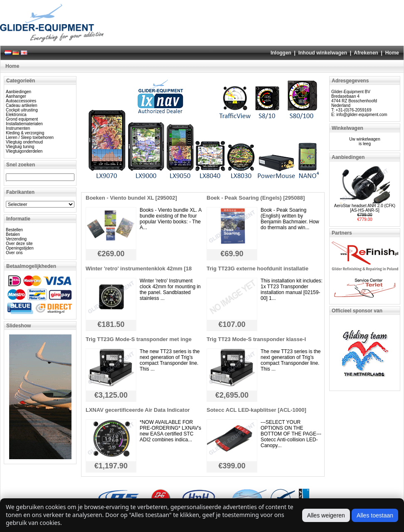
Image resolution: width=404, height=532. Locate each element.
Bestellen (14, 230)
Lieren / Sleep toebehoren (30, 137)
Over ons (14, 253)
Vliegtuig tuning (20, 147)
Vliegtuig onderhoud (24, 142)
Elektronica (16, 115)
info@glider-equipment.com (362, 115)
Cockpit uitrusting (22, 110)
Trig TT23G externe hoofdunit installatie (257, 268)
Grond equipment (22, 119)
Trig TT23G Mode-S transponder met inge (139, 339)
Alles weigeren (326, 515)
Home (392, 53)
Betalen (13, 234)
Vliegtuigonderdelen (24, 151)
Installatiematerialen (24, 124)
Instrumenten (18, 128)
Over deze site (19, 244)
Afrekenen (366, 53)
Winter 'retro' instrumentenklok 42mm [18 (139, 268)
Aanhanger (16, 96)
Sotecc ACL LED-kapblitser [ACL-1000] (256, 410)
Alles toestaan (375, 515)
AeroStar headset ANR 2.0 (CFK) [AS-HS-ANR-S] (365, 208)
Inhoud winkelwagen (323, 53)
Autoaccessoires (21, 101)
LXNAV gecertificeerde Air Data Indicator (138, 410)
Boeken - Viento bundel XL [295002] (131, 198)
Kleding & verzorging (25, 133)
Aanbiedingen (18, 92)
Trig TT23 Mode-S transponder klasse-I (256, 339)
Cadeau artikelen (22, 105)
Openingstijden (20, 248)
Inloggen (281, 53)
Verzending (16, 239)
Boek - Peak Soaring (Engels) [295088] (256, 198)
